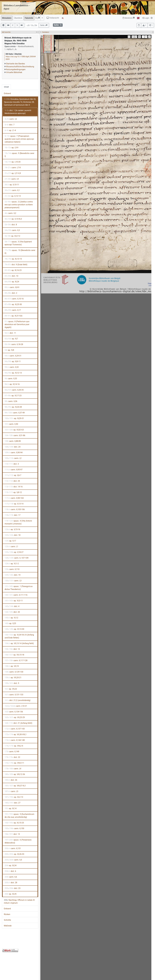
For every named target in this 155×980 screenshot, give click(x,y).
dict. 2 (11, 293)
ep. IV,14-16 (12, 384)
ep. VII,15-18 (14, 655)
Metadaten (7, 18)
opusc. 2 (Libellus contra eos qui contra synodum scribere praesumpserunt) (19, 205)
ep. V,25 (10, 623)
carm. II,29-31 (13, 356)
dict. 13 (12, 834)
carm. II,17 (13, 310)
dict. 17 (12, 515)
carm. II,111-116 (16, 595)
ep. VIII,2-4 (14, 746)
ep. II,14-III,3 (13, 219)
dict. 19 (13, 575)
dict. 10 (11, 276)
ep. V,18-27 (14, 552)
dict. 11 (10, 333)
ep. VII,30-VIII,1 (16, 734)
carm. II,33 (11, 379)
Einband (7, 93)
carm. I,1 (11, 546)
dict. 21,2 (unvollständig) (18, 700)
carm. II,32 (12, 367)
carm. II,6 (11, 877)
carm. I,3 (13, 581)
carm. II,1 (12, 190)
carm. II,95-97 (14, 470)
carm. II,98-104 (14, 498)
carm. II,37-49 (15, 413)
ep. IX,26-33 (14, 854)
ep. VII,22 (11, 689)
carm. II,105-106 (15, 509)
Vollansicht (53, 18)
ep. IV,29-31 (14, 418)
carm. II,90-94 (14, 453)
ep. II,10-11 (12, 185)
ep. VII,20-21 (13, 678)
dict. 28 (11, 883)
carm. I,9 (12, 179)
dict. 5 (12, 683)
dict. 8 (11, 225)
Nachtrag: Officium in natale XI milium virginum (19, 901)
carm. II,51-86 (15, 435)
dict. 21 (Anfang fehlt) (18, 723)
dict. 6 (10, 871)
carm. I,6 (11, 119)
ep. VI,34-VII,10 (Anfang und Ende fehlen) (19, 636)
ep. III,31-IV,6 (14, 316)
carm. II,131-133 (14, 695)
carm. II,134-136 (14, 712)
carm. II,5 (13, 860)
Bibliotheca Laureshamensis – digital (17, 7)
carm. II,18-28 (14, 344)
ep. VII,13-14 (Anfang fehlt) (19, 643)
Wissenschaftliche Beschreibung (20, 67)
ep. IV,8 (9, 350)
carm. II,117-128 (16, 660)
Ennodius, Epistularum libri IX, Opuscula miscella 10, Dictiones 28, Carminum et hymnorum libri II (20, 102)
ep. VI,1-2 (12, 564)
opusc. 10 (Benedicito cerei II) (20, 252)
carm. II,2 (10, 213)
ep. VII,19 (12, 666)
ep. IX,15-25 (14, 823)
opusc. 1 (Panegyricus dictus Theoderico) (19, 588)
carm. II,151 (13, 848)
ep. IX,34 (11, 865)
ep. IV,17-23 (13, 396)
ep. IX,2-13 (14, 797)
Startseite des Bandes (15, 64)
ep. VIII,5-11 (14, 763)
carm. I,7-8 (13, 168)
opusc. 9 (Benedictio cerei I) (19, 155)
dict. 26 (11, 780)
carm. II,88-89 (13, 441)
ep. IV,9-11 (13, 361)
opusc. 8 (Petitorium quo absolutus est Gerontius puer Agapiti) (17, 324)
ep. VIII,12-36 (15, 774)
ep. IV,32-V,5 (14, 430)
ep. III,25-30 (13, 304)
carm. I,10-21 (16, 706)
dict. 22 (12, 757)
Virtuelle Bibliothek (14, 72)
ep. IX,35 (11, 894)
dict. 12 (12, 649)
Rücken (7, 914)
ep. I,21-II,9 (13, 173)
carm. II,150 (14, 828)
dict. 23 (12, 888)
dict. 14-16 (14, 487)
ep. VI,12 (11, 618)
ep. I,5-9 (11, 148)
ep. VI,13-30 (14, 629)
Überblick (18, 18)
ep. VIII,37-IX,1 (15, 786)
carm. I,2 (13, 458)
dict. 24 (12, 447)
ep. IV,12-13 (13, 373)
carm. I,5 (11, 791)
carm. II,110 (12, 569)
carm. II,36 (11, 401)
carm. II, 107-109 (17, 558)
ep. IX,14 (11, 808)
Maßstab (8, 926)
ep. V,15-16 (12, 529)
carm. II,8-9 (12, 287)
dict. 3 (12, 464)
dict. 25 (12, 481)
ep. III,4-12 (12, 236)
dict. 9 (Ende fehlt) (16, 265)
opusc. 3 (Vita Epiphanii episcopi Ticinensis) (18, 243)
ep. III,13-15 (13, 259)
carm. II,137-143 (15, 729)
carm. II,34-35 (14, 390)
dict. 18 (13, 535)
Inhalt (6, 87)
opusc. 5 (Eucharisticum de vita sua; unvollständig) (19, 816)
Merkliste (129, 18)
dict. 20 (12, 612)
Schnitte (7, 920)
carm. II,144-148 (15, 740)
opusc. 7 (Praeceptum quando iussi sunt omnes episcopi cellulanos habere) (19, 139)
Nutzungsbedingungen (16, 69)
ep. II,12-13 (13, 196)
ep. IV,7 (11, 339)
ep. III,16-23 (13, 270)
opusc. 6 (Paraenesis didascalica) (18, 841)
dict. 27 (12, 803)
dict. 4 (12, 606)
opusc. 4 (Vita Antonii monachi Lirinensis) (18, 522)
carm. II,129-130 (14, 672)
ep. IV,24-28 (13, 407)
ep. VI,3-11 (14, 601)
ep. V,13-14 (14, 504)
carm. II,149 (12, 752)
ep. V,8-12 (13, 492)
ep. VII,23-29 (15, 717)
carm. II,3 (12, 230)
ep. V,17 (10, 541)
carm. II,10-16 (14, 299)
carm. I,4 (13, 769)
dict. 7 (10, 125)
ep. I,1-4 (10, 130)
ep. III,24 (12, 282)
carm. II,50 (11, 424)
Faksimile (29, 18)
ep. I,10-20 (13, 162)
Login (146, 18)
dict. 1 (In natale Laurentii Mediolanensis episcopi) (18, 112)
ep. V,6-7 (13, 475)
